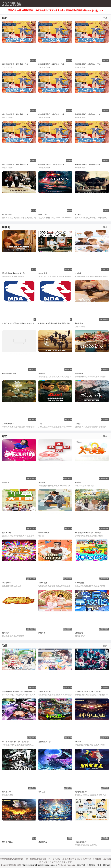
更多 (105, 18)
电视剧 (6, 227)
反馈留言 (91, 865)
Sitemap (106, 865)
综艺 (5, 436)
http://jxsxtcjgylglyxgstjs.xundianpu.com (40, 865)
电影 (5, 18)
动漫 (5, 646)
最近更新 (81, 865)
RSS (99, 865)
